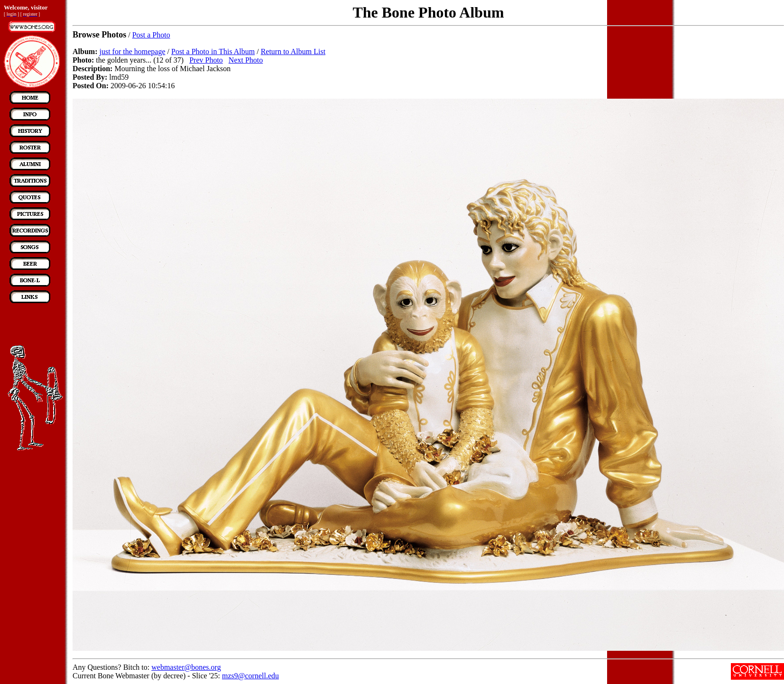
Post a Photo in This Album (213, 51)
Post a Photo (151, 35)
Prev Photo (206, 60)
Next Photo (246, 60)
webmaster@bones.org (186, 667)
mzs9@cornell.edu (250, 676)
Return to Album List (293, 51)
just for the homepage (132, 51)
